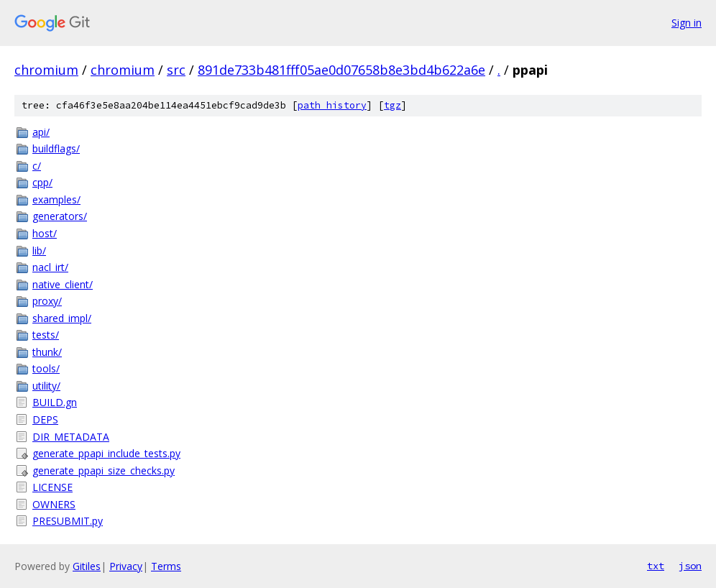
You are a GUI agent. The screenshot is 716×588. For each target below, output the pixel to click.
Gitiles (87, 566)
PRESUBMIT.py (68, 521)
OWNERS (54, 504)
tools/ (46, 368)
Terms (166, 566)
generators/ (60, 216)
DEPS (45, 419)
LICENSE (52, 487)
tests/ (46, 335)
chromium (46, 70)
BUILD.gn (55, 402)
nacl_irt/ (50, 267)
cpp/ (42, 182)
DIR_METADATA (71, 437)
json (690, 566)
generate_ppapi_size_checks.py (104, 470)
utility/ (46, 386)
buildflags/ (56, 148)
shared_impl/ (62, 318)
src (176, 70)
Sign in (687, 23)
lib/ (39, 251)
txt (656, 566)
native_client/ (63, 284)
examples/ (56, 199)
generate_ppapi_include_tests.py (106, 453)
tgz (393, 105)
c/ (37, 166)
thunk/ (47, 352)
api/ (41, 132)
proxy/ (47, 301)
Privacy (126, 566)
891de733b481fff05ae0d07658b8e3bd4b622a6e (341, 70)
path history (332, 105)
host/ (45, 233)
